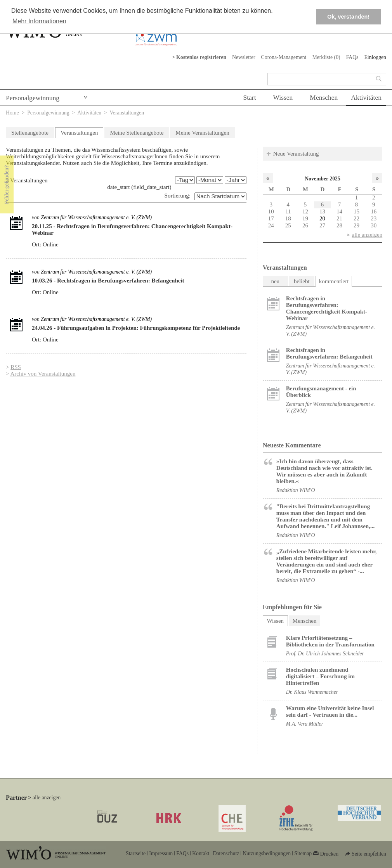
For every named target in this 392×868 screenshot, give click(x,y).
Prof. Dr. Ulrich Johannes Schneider (325, 654)
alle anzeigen (367, 235)
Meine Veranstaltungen (202, 133)
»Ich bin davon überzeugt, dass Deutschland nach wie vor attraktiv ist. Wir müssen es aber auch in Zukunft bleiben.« (324, 471)
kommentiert (334, 281)
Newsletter (244, 57)
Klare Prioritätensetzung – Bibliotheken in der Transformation (330, 641)
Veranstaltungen (79, 133)
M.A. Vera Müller (305, 724)
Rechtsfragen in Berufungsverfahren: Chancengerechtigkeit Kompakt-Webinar (327, 308)
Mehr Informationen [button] (39, 21)
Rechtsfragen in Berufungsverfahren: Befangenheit (329, 353)
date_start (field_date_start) (139, 187)
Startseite (136, 853)
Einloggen (375, 57)
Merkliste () (326, 57)
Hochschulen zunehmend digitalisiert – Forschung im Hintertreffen (320, 676)
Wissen (283, 97)
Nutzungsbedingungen (267, 853)
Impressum (161, 853)
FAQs (352, 57)
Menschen (324, 97)
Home (12, 113)
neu (275, 281)
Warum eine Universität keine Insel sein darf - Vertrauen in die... (330, 711)
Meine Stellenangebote (137, 133)
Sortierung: (178, 196)
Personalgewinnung (33, 98)
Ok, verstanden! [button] (348, 17)
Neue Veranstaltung (296, 154)
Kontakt (201, 853)
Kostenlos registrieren (201, 57)
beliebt (302, 281)
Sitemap (303, 853)
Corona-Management (284, 57)
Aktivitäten (366, 97)
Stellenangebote (30, 133)
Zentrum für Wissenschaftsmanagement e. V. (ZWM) (96, 217)
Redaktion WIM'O (296, 490)
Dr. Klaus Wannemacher (312, 692)
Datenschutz (226, 853)
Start (249, 97)
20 (322, 218)
